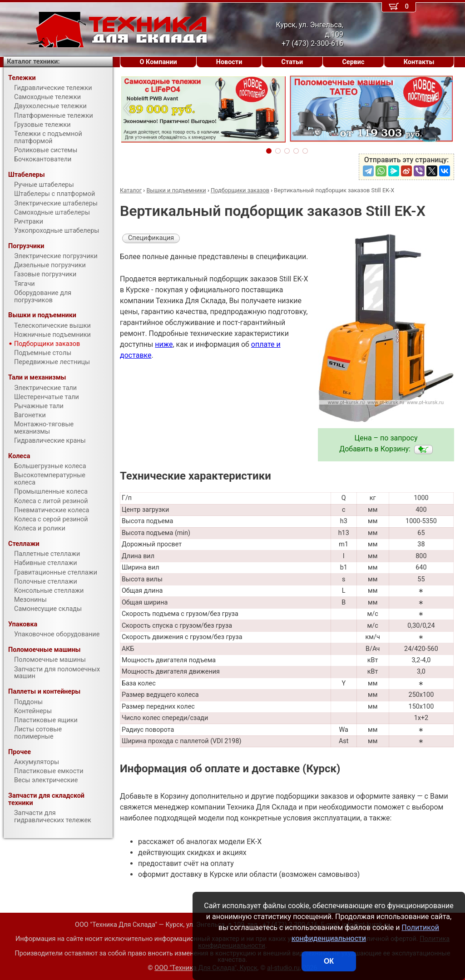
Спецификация (151, 238)
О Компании (158, 62)
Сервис (353, 62)
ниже (164, 344)
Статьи (292, 62)
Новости (229, 62)
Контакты (419, 62)
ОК (329, 961)
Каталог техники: (33, 62)
